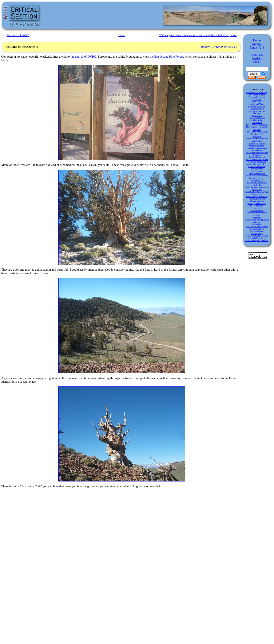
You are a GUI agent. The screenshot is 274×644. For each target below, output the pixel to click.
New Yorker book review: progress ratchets (257, 228)
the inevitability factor (257, 238)
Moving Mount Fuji (257, 111)
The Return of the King (257, 132)
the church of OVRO (84, 57)
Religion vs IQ (257, 134)
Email (257, 62)
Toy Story (257, 129)
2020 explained (257, 231)
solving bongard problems (257, 139)
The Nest (257, 113)
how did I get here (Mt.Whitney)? (257, 179)
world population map (257, 203)
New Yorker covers (257, 173)
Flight (253, 48)
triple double (257, 171)
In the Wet (257, 136)
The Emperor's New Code (257, 127)
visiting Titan (257, 141)
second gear (257, 150)
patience (257, 222)
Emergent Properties (257, 106)
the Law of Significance (257, 183)
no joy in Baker (257, 206)
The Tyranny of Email (257, 95)
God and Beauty (257, 109)
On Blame (257, 99)
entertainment (257, 169)
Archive (257, 44)
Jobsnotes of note (257, 201)
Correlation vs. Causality (257, 92)
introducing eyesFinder (257, 213)
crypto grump (257, 233)
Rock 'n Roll (257, 116)
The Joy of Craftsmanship (257, 125)
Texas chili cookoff (257, 157)
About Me (257, 55)
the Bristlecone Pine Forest (166, 57)
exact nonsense (257, 210)
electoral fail (257, 224)
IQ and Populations (257, 118)
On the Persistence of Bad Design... (257, 154)
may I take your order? (257, 164)
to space (257, 215)
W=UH (257, 58)
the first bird (257, 190)
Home (257, 40)
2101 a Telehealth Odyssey (257, 236)
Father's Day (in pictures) (257, 196)
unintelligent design (257, 143)
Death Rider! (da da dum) (257, 176)
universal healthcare (257, 166)
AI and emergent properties (257, 240)
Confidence (257, 122)
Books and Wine (257, 104)
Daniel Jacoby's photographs (257, 187)
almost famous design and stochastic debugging (257, 161)
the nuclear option (257, 146)
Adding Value (257, 120)
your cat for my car (257, 199)
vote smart (257, 208)
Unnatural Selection (257, 97)
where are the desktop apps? (257, 220)
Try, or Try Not (257, 102)
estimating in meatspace (257, 148)
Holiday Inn (257, 185)
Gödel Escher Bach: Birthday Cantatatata (257, 193)
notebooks (257, 217)
